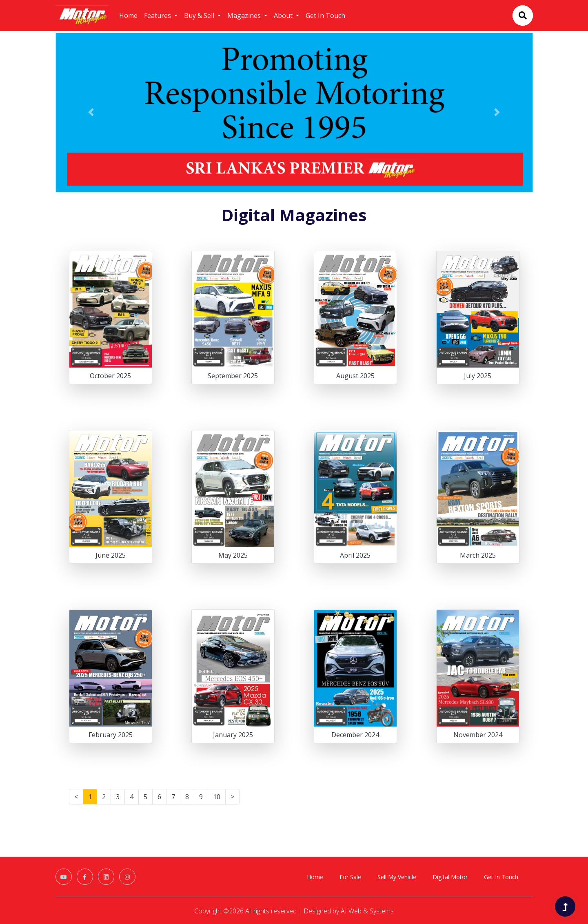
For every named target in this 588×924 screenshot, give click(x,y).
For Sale (350, 877)
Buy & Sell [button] (200, 16)
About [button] (284, 16)
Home (128, 16)
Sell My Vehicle (397, 877)
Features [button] (158, 16)
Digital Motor (450, 877)
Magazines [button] (245, 16)
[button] (91, 112)
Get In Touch (325, 16)
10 (217, 797)
